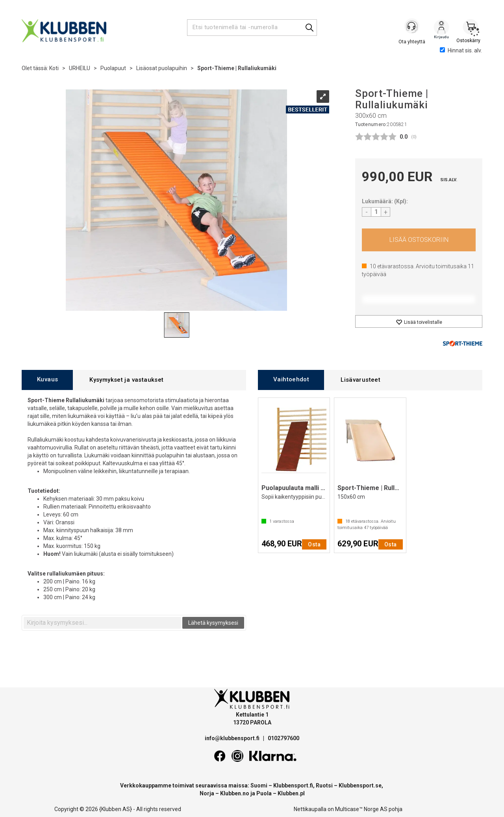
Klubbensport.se (360, 785)
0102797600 (283, 738)
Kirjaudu (441, 28)
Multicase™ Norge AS (361, 809)
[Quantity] (376, 212)
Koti (54, 68)
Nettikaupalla (310, 809)
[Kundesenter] (412, 27)
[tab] (47, 380)
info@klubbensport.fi (233, 738)
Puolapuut (113, 68)
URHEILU (80, 68)
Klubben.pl (291, 793)
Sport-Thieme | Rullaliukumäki (237, 68)
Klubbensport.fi (293, 785)
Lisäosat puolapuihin (162, 68)
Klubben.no (235, 793)
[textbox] (102, 623)
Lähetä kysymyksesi (213, 623)
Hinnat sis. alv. (461, 50)
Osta (419, 240)
